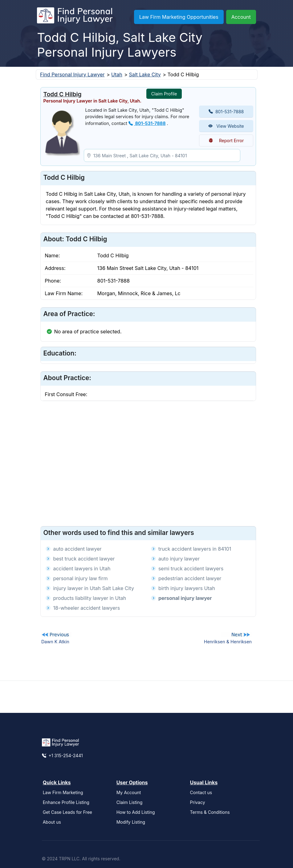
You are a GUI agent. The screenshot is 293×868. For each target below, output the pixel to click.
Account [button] (241, 17)
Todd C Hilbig (62, 94)
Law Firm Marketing (63, 792)
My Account (129, 792)
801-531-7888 (147, 123)
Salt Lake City (145, 74)
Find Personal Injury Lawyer (72, 74)
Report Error (226, 141)
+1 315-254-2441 (62, 755)
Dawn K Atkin (55, 642)
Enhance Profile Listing (66, 802)
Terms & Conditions (210, 812)
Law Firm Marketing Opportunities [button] (179, 17)
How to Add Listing (136, 812)
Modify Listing (131, 822)
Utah (117, 74)
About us (52, 822)
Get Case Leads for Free (67, 812)
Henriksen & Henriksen (228, 642)
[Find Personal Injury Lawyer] (75, 17)
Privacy (198, 802)
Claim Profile (164, 94)
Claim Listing (130, 802)
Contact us (201, 792)
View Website (226, 126)
